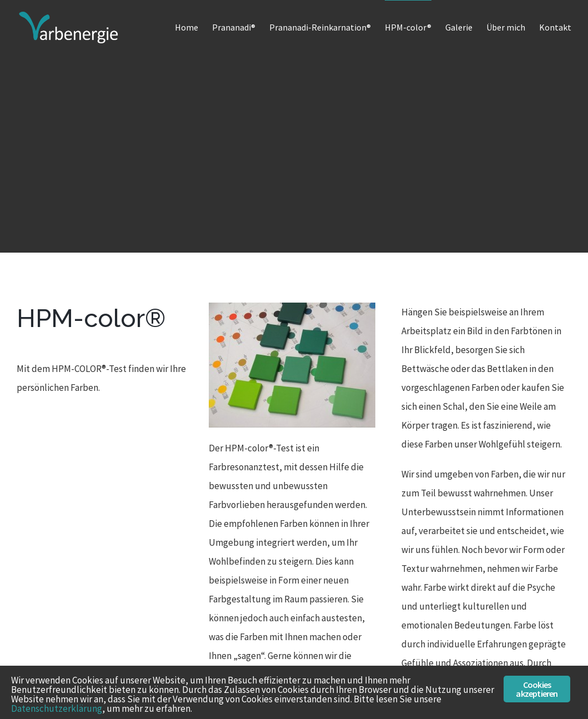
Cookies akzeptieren (537, 689)
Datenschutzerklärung (57, 708)
